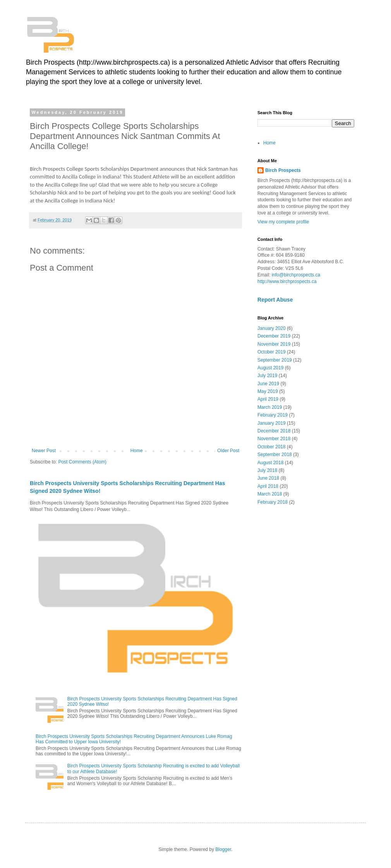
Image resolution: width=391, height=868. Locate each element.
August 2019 (270, 368)
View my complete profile (283, 222)
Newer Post (44, 451)
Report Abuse (275, 300)
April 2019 (268, 399)
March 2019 (270, 407)
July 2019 (267, 376)
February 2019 (273, 415)
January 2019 (272, 423)
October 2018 (272, 447)
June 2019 (268, 384)
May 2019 (268, 391)
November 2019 (274, 344)
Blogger (223, 849)
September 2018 (275, 455)
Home (137, 451)
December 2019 (274, 336)
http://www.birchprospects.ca (287, 281)
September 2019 (275, 360)
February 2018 (273, 502)
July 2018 (267, 470)
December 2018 (274, 431)
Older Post (228, 451)
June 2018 (268, 478)
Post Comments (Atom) (82, 462)
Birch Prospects (283, 170)
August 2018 (270, 463)
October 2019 (272, 352)
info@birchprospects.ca (296, 275)
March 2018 (270, 494)
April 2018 (268, 486)
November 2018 (274, 439)
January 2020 (272, 328)
